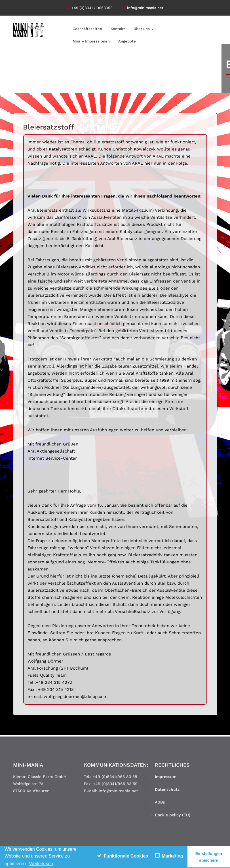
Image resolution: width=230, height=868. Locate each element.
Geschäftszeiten (87, 29)
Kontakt (118, 29)
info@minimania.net (142, 8)
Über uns (144, 29)
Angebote (127, 41)
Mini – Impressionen (91, 41)
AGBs (160, 804)
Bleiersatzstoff (48, 127)
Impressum (166, 778)
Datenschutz (167, 791)
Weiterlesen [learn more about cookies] (41, 864)
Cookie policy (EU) (173, 817)
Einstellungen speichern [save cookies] (209, 857)
